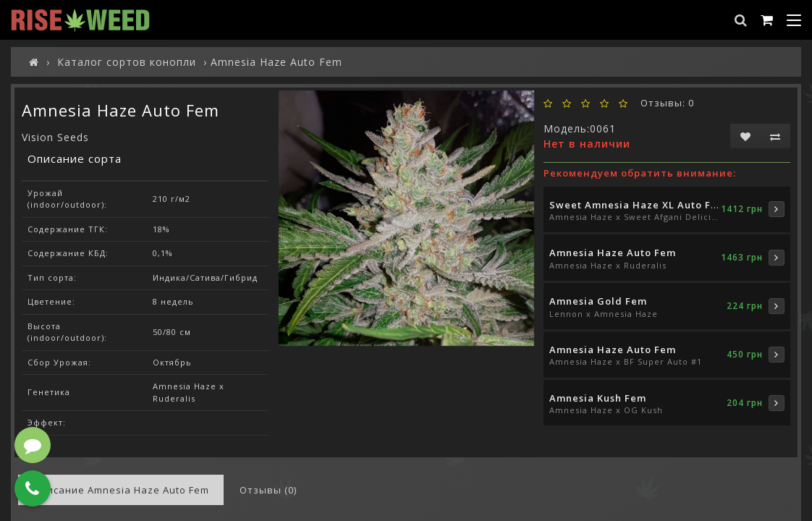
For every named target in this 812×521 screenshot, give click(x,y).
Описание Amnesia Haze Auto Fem (121, 490)
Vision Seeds (55, 137)
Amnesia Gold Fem (598, 301)
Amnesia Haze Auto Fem (613, 253)
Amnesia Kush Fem (598, 398)
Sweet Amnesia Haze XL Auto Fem (638, 205)
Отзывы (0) (268, 490)
